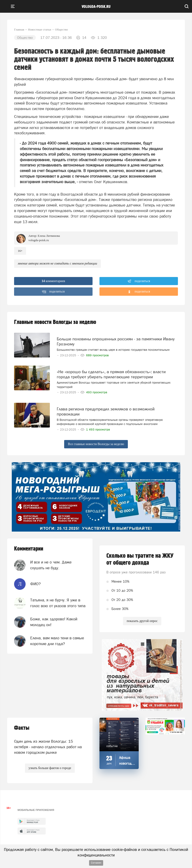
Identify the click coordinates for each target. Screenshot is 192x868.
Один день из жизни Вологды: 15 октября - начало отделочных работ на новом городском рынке (48, 747)
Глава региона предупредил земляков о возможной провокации (106, 411)
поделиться (139, 281)
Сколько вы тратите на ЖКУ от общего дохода (140, 559)
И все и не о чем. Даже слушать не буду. (51, 565)
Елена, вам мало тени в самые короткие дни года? (57, 641)
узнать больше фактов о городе (50, 768)
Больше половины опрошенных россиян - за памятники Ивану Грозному (116, 341)
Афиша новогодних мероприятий (127, 763)
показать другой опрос (142, 621)
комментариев (53, 281)
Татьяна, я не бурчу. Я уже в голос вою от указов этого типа (58, 603)
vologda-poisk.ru (96, 7)
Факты (22, 728)
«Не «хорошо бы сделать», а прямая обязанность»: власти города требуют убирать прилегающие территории (111, 374)
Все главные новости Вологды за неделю (96, 444)
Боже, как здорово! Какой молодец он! (54, 622)
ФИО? (35, 584)
